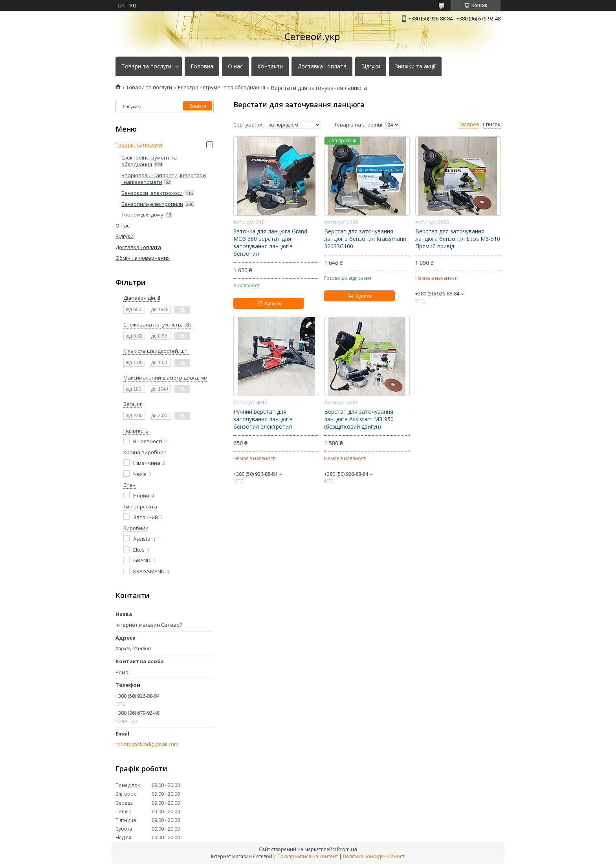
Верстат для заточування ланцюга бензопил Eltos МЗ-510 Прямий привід (458, 239)
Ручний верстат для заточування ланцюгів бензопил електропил (263, 419)
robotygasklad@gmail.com (147, 744)
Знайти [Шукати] (198, 106)
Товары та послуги (139, 145)
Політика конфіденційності (374, 856)
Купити (273, 304)
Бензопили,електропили (152, 204)
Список (492, 124)
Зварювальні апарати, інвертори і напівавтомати (164, 179)
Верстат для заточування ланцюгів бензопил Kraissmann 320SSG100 (365, 239)
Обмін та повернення (143, 258)
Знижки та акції (415, 66)
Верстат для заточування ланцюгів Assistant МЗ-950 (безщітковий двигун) (359, 419)
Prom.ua (347, 849)
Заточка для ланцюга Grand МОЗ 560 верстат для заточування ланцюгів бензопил (270, 243)
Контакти (270, 66)
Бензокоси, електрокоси (152, 193)
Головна (202, 66)
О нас (235, 66)
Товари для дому (142, 215)
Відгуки (371, 66)
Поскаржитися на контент (308, 856)
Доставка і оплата (322, 66)
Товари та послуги (146, 66)
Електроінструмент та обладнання (222, 87)
